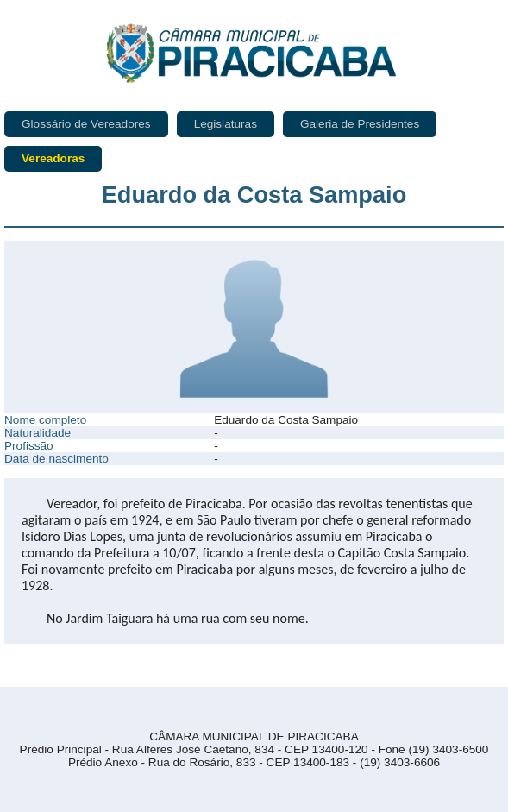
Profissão (29, 446)
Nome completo (45, 420)
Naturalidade (38, 433)
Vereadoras (53, 158)
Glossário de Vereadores (86, 124)
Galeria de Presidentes (360, 124)
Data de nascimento (56, 459)
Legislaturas (226, 124)
